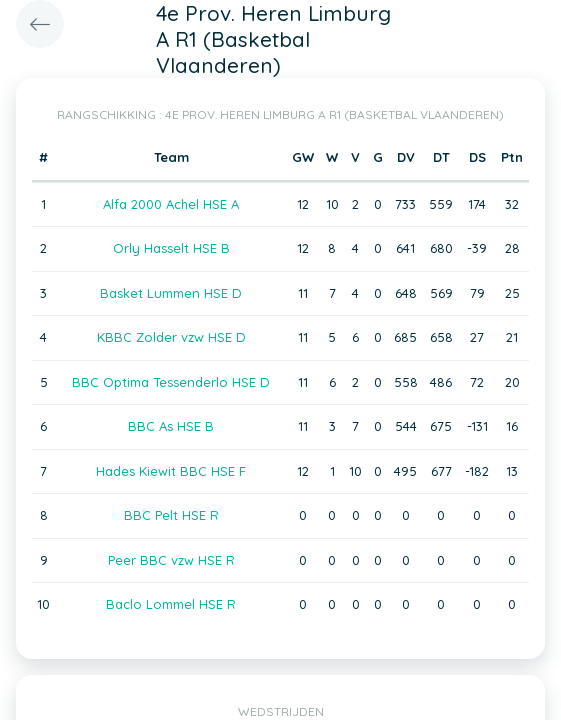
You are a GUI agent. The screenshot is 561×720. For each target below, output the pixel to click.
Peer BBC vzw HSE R (171, 560)
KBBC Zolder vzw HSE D (171, 337)
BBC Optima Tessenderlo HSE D (171, 382)
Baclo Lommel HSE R (171, 604)
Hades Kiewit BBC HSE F (171, 471)
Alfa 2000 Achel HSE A (171, 204)
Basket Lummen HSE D (171, 293)
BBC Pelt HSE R (171, 515)
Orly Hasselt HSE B (171, 248)
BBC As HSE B (171, 426)
